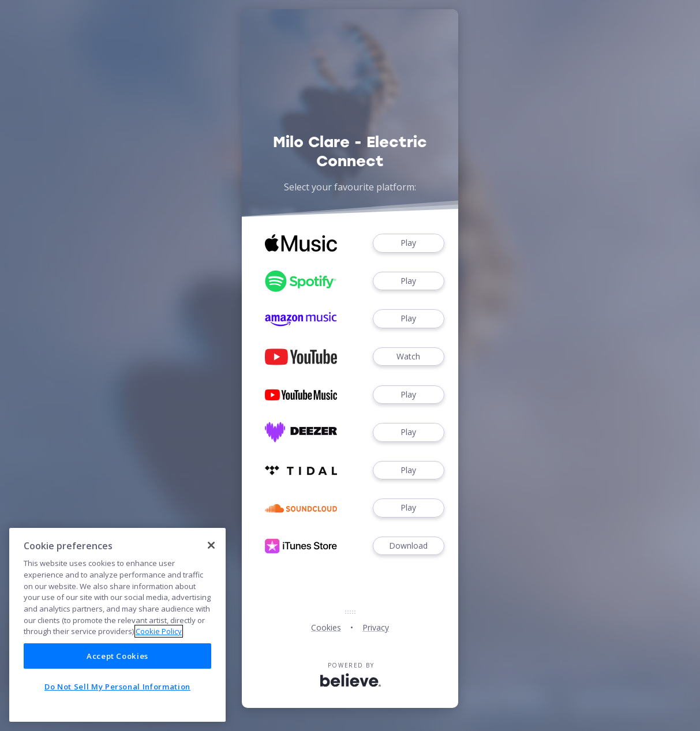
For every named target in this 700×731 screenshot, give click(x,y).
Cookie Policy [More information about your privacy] (159, 631)
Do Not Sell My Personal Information (117, 687)
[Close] (211, 545)
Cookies (326, 627)
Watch (409, 357)
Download (409, 546)
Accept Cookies (117, 656)
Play (409, 243)
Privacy (376, 627)
